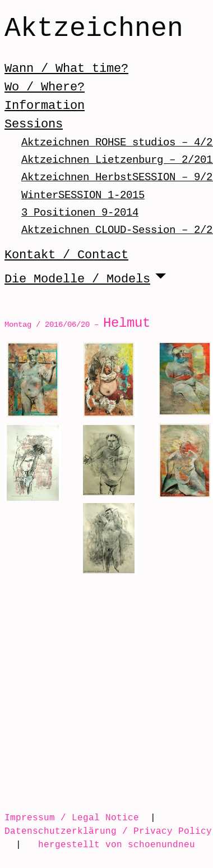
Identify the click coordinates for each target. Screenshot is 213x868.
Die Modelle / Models (77, 279)
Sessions (34, 124)
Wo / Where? (45, 87)
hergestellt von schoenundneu (117, 844)
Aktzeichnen (94, 29)
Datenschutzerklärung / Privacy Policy (108, 831)
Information (45, 106)
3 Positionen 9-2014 (80, 213)
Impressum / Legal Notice (72, 817)
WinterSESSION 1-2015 (83, 195)
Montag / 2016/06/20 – (77, 324)
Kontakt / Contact (66, 255)
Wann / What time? (66, 68)
